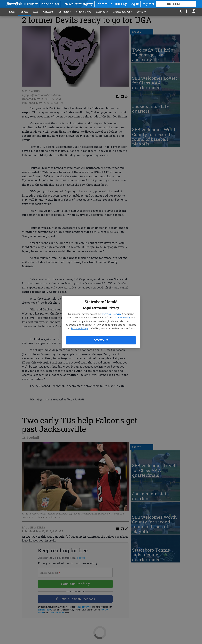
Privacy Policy (122, 318)
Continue (101, 340)
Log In (134, 4)
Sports (24, 12)
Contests (48, 12)
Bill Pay (121, 4)
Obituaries (65, 12)
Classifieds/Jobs (122, 12)
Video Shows (83, 12)
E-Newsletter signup (77, 4)
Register (148, 4)
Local (12, 12)
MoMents (102, 12)
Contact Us (104, 4)
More (142, 12)
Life (36, 12)
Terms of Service (112, 314)
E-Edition (31, 4)
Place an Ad (50, 4)
